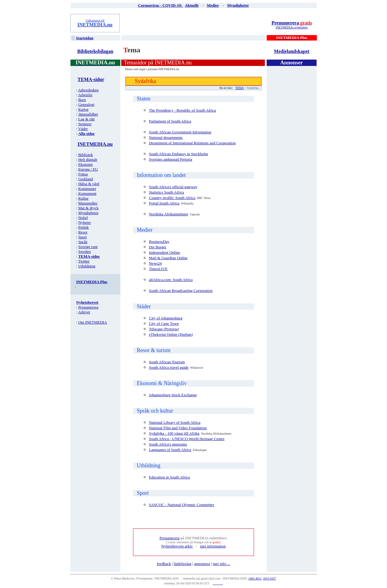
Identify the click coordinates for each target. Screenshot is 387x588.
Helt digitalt (88, 160)
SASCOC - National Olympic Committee (181, 505)
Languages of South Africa (170, 450)
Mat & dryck (88, 208)
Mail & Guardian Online (168, 258)
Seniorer (85, 124)
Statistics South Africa (166, 192)
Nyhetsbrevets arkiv (177, 546)
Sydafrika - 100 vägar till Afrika (174, 433)
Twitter (84, 261)
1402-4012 (255, 578)
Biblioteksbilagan (95, 51)
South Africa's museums (168, 444)
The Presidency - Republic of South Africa (182, 110)
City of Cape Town (164, 323)
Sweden (85, 252)
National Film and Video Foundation (178, 428)
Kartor (83, 109)
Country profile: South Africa (172, 198)
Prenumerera (292, 23)
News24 (155, 263)
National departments (166, 137)
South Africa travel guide (169, 367)
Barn (82, 100)
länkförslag (183, 564)
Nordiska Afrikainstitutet (168, 214)
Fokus (83, 174)
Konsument (87, 193)
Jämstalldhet (88, 114)
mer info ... (221, 564)
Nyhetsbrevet (87, 302)
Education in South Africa (169, 477)
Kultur (83, 198)
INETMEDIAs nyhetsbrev (292, 27)
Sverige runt (88, 247)
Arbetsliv (85, 95)
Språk (83, 242)
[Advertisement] (194, 23)
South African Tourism (167, 362)
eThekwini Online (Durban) (171, 334)
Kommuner (87, 189)
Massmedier (88, 203)
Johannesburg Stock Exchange (173, 395)
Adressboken (88, 90)
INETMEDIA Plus (92, 282)
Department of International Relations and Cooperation (192, 143)
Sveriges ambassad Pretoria (170, 159)
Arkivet (84, 312)
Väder (83, 129)
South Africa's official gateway (173, 187)
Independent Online (164, 252)
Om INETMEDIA (93, 322)
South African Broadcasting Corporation (181, 291)
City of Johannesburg (166, 318)
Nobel (83, 218)
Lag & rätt (86, 119)
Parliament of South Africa (170, 121)
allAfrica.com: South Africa (171, 280)
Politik (84, 227)
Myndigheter (88, 213)
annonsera (202, 564)
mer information (213, 546)
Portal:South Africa (164, 203)
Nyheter (85, 222)
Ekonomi (86, 164)
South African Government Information (180, 132)
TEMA (239, 88)
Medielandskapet (292, 51)
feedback (164, 564)
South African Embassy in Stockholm (178, 154)
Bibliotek (86, 155)
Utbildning (87, 266)
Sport (83, 237)
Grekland (86, 179)
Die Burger (158, 247)
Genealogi (86, 105)
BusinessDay (159, 242)
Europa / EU (88, 169)
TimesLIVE (158, 269)
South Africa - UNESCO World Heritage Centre (187, 439)
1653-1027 (270, 578)
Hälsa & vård (89, 184)
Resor (83, 232)
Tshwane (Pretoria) (164, 329)
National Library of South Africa (174, 422)
